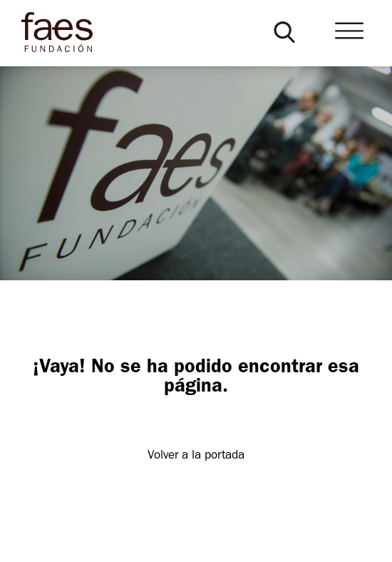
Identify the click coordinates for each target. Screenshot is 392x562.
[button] (284, 32)
